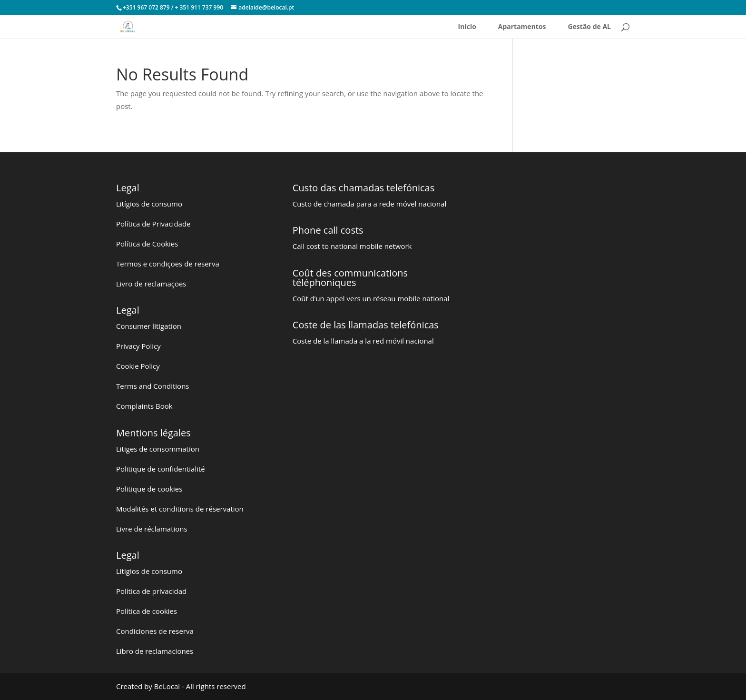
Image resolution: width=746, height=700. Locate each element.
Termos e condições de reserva (168, 264)
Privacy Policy (138, 346)
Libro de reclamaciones (155, 651)
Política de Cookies (147, 244)
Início (467, 27)
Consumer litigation (149, 326)
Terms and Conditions (153, 386)
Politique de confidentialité (161, 469)
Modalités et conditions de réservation (180, 509)
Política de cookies (147, 611)
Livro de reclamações (151, 284)
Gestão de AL (589, 27)
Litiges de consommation (158, 449)
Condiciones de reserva (155, 631)
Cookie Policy (138, 366)
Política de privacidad (151, 591)
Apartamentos (522, 27)
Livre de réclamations (152, 529)
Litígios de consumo (149, 204)
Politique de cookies (149, 489)
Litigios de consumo (149, 571)
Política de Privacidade (153, 224)
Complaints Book (144, 406)
